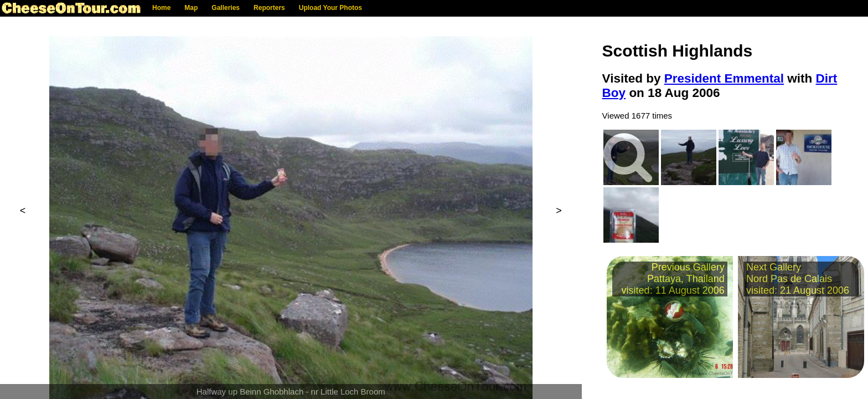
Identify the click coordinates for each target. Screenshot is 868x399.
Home (161, 8)
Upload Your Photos (330, 8)
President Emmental (724, 78)
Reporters (269, 8)
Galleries (226, 8)
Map (191, 8)
